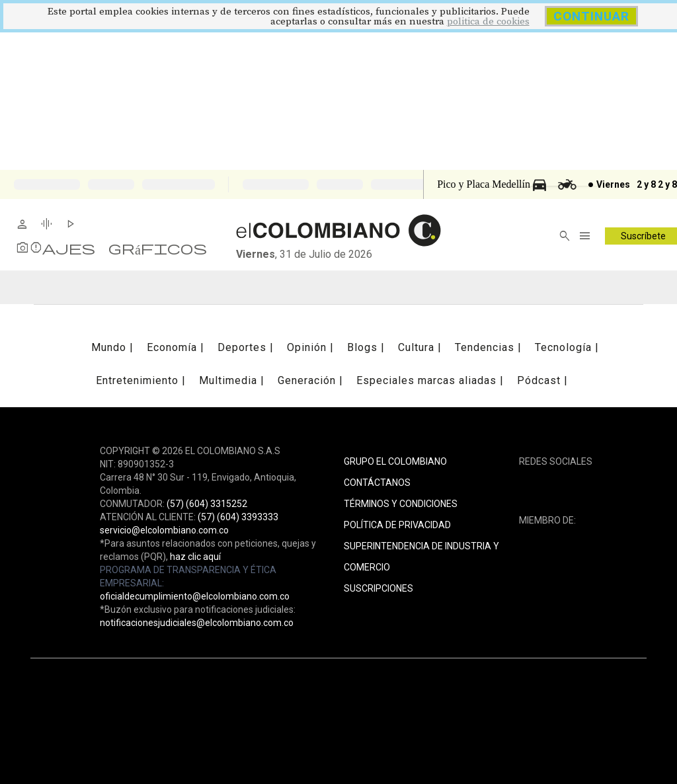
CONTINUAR (591, 16)
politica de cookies (488, 21)
